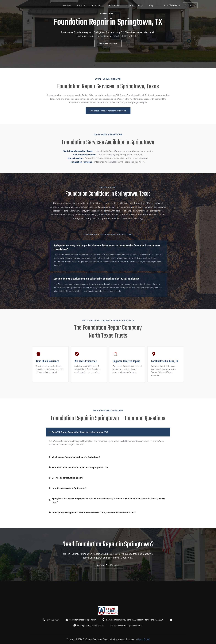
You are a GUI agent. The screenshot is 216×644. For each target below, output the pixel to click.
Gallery (129, 5)
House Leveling (75, 158)
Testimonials (114, 5)
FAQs (141, 5)
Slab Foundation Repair (84, 155)
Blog (151, 5)
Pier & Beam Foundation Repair (78, 151)
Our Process (97, 5)
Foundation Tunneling (81, 162)
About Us (81, 5)
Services (67, 5)
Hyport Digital (143, 639)
